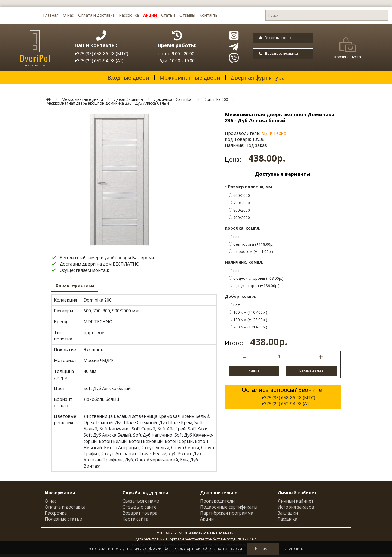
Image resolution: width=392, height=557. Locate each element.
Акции (150, 15)
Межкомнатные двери (190, 77)
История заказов (296, 507)
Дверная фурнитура (258, 77)
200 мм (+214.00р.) (248, 327)
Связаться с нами (141, 501)
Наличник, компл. (244, 262)
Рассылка (287, 519)
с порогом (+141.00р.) (251, 252)
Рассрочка (129, 15)
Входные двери (128, 77)
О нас (68, 15)
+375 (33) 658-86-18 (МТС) (101, 54)
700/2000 (239, 203)
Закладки (288, 513)
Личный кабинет (296, 501)
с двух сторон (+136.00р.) (254, 286)
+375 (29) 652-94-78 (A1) (99, 61)
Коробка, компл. (243, 228)
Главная (51, 15)
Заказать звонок (275, 38)
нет (234, 237)
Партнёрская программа (227, 513)
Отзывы (187, 15)
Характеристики (75, 285)
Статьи (168, 15)
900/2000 (239, 217)
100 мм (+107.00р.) (248, 312)
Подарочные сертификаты (229, 507)
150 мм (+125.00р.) (248, 320)
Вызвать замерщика (278, 54)
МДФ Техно (274, 133)
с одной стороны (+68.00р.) (256, 278)
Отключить (293, 548)
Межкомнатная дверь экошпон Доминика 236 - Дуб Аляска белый (108, 103)
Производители (217, 501)
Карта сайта (135, 519)
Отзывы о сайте (140, 507)
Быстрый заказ (311, 370)
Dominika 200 (216, 99)
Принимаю (263, 549)
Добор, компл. (241, 296)
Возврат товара (140, 513)
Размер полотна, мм (250, 187)
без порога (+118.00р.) (252, 244)
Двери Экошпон (128, 99)
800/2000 (239, 210)
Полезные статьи (64, 519)
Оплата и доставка (96, 15)
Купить (254, 370)
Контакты (209, 15)
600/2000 (239, 195)
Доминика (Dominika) (173, 99)
